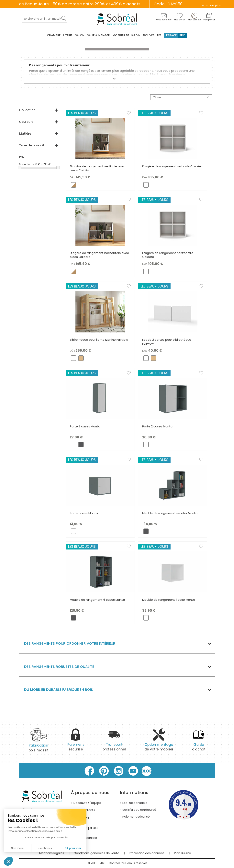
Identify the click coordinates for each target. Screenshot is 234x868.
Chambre (54, 35)
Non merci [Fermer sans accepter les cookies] (17, 848)
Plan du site (183, 853)
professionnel (114, 742)
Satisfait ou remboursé (139, 810)
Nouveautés (152, 35)
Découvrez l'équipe (87, 803)
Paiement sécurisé (136, 816)
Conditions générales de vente (96, 853)
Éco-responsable (135, 803)
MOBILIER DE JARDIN (126, 35)
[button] (8, 861)
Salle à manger (98, 35)
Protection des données (147, 853)
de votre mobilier (159, 742)
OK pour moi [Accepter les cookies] (73, 848)
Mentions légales (52, 853)
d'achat (199, 742)
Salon (80, 35)
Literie (68, 35)
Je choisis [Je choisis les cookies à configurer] (45, 848)
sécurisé (76, 742)
